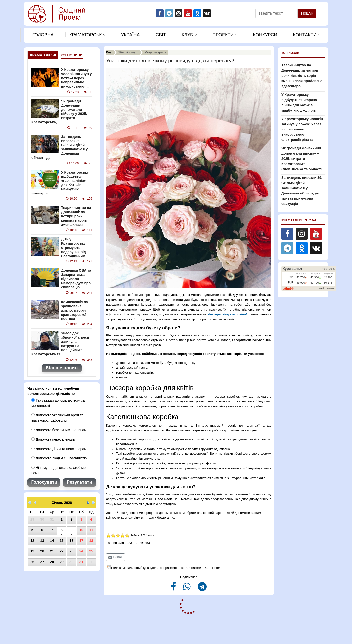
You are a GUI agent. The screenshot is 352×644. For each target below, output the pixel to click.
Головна (43, 35)
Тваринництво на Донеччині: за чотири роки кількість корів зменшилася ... (76, 216)
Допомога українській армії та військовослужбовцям (57, 418)
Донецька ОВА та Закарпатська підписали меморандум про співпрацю (76, 279)
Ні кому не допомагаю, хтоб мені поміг (60, 470)
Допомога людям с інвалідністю (59, 458)
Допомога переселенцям (54, 439)
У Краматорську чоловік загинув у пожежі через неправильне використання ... (77, 78)
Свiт (161, 35)
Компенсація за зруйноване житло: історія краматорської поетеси (75, 310)
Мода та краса (155, 52)
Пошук (307, 13)
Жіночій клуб (128, 52)
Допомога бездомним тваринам (59, 430)
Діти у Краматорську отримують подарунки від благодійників (74, 247)
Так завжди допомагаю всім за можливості (58, 403)
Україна (131, 35)
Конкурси (265, 35)
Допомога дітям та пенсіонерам (59, 449)
